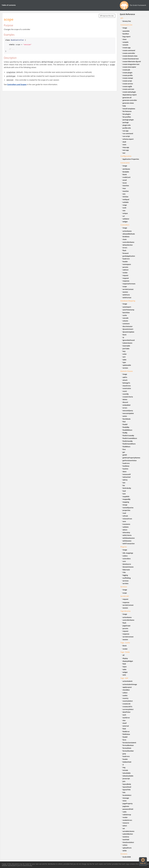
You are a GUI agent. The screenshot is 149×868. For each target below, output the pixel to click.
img (124, 767)
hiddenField (127, 762)
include (125, 770)
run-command (128, 133)
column (125, 321)
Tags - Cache (125, 643)
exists (125, 416)
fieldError (126, 732)
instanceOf (127, 474)
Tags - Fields (125, 652)
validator (126, 219)
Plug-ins (124, 547)
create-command (129, 50)
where (125, 530)
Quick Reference (127, 14)
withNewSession (129, 538)
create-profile (128, 75)
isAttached (127, 477)
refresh (125, 516)
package (126, 122)
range (125, 205)
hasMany (126, 466)
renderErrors (127, 820)
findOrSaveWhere (129, 444)
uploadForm (127, 848)
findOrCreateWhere (130, 438)
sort (124, 357)
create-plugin (128, 73)
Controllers (125, 225)
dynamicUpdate (128, 332)
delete (125, 399)
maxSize (126, 191)
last (124, 483)
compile (126, 42)
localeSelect (127, 795)
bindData (126, 237)
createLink (127, 704)
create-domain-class (130, 56)
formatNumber (128, 751)
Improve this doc (107, 16)
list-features (127, 111)
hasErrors (126, 259)
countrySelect (128, 701)
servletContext (128, 289)
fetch (125, 335)
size (124, 211)
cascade (126, 318)
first (124, 449)
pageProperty (128, 803)
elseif (125, 723)
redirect (126, 270)
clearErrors (127, 386)
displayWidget (128, 661)
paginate (126, 806)
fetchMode (127, 419)
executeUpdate (128, 413)
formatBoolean (128, 745)
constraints (127, 388)
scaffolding (127, 578)
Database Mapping (128, 301)
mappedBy (127, 499)
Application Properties (131, 159)
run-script (126, 136)
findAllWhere (127, 430)
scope (125, 286)
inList (125, 183)
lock (124, 494)
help (124, 106)
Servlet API (125, 596)
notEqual (126, 199)
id (123, 337)
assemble (126, 31)
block (125, 646)
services (126, 581)
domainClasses (128, 567)
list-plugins (127, 114)
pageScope (127, 626)
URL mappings (128, 553)
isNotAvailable (128, 776)
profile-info (127, 128)
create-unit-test (128, 89)
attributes (126, 169)
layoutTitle (127, 790)
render (125, 273)
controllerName (128, 242)
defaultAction (128, 245)
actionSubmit (128, 681)
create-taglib (127, 86)
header (125, 262)
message (126, 798)
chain (125, 239)
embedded (127, 405)
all (124, 655)
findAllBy (126, 427)
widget (125, 222)
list (124, 485)
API (122, 18)
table (125, 360)
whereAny (126, 532)
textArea (126, 837)
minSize (126, 197)
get (124, 452)
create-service (128, 84)
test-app (126, 150)
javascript (126, 779)
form (124, 740)
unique (125, 213)
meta (125, 801)
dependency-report (130, 95)
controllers (127, 559)
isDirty (125, 480)
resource (126, 823)
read (124, 513)
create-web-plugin (129, 92)
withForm (126, 295)
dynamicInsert (128, 329)
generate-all (127, 98)
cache (125, 315)
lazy (124, 351)
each (124, 715)
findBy (125, 433)
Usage (125, 28)
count (125, 391)
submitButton (128, 834)
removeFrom (127, 519)
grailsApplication (129, 256)
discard (125, 402)
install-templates (129, 109)
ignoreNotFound (129, 340)
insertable (126, 346)
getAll (125, 455)
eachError (126, 718)
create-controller (129, 53)
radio (125, 812)
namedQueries (128, 508)
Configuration (126, 156)
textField (126, 840)
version (125, 368)
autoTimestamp (128, 310)
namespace (127, 264)
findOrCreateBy (128, 436)
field (124, 664)
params (125, 267)
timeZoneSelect (128, 842)
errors (125, 248)
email (125, 180)
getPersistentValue (130, 460)
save (124, 521)
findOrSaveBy (128, 441)
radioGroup (127, 815)
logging (125, 575)
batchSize (126, 313)
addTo (125, 377)
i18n (124, 572)
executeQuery (128, 411)
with (124, 675)
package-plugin (128, 120)
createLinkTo (127, 707)
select (125, 826)
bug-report (127, 37)
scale (124, 208)
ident (125, 472)
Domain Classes (127, 371)
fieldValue (126, 734)
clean (125, 39)
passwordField (128, 809)
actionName (127, 231)
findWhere (126, 447)
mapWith (126, 497)
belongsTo (126, 383)
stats (124, 145)
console (125, 45)
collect (125, 693)
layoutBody (127, 784)
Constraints (125, 163)
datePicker (127, 712)
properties (126, 510)
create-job (126, 70)
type (124, 362)
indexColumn (128, 343)
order (125, 354)
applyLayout (127, 687)
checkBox (126, 690)
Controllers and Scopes (17, 84)
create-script (127, 81)
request (125, 275)
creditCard (127, 177)
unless (125, 845)
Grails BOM (127, 857)
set (124, 828)
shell (124, 142)
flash (124, 250)
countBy (126, 394)
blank (125, 174)
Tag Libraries (126, 611)
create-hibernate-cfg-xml (132, 61)
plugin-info (127, 125)
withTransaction (129, 544)
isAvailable (127, 773)
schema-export (128, 139)
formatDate (127, 748)
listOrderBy (127, 488)
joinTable (126, 349)
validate (126, 527)
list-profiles (127, 117)
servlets (126, 583)
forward (126, 253)
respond (126, 278)
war (124, 153)
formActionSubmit (129, 743)
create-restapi (128, 78)
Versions (124, 854)
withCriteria (127, 535)
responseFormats (129, 284)
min (124, 194)
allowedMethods (129, 234)
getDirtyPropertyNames (131, 458)
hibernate (126, 570)
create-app (127, 48)
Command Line (126, 25)
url (124, 216)
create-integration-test (131, 64)
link (124, 792)
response (126, 281)
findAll (125, 424)
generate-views (128, 103)
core (124, 561)
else (124, 720)
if (123, 765)
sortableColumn (129, 831)
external (126, 726)
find (124, 422)
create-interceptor (129, 67)
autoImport (127, 307)
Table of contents (9, 5)
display (125, 658)
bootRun (126, 34)
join (124, 781)
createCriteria (128, 397)
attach (125, 380)
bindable (126, 172)
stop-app (126, 147)
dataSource (127, 564)
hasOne (125, 469)
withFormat (127, 298)
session (125, 292)
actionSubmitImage (130, 684)
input (125, 667)
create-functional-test (131, 59)
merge (125, 505)
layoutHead (127, 787)
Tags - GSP (124, 678)
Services (124, 587)
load (124, 491)
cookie (125, 695)
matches (126, 186)
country (126, 698)
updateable (127, 365)
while (125, 851)
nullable (126, 202)
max (124, 188)
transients (126, 524)
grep (124, 754)
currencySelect (128, 709)
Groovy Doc (127, 21)
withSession (127, 541)
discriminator (128, 326)
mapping (126, 502)
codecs (125, 556)
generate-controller (130, 100)
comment (126, 324)
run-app (126, 131)
